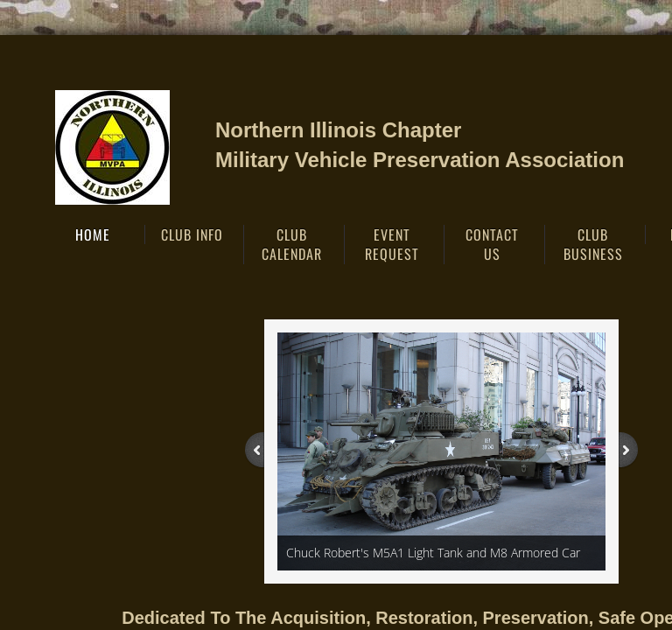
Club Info (192, 234)
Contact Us (492, 245)
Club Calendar (292, 245)
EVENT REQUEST (392, 245)
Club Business (593, 245)
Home (93, 234)
